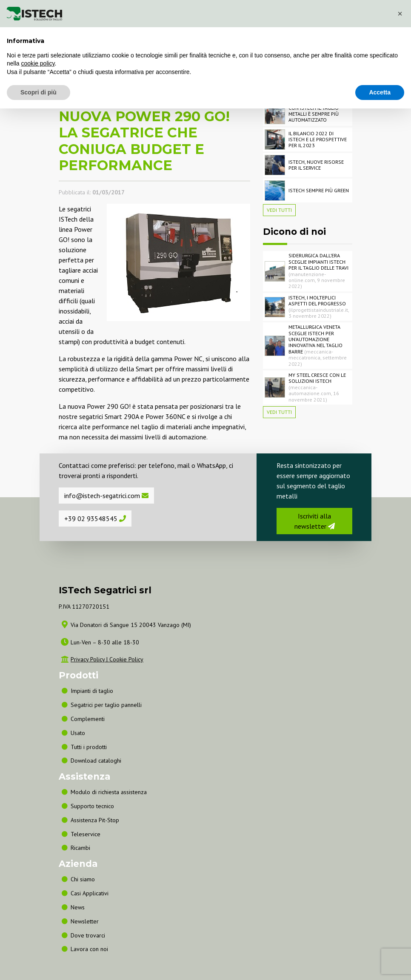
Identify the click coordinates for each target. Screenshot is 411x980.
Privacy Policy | (90, 659)
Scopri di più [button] (39, 92)
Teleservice (86, 834)
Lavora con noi (89, 949)
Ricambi (80, 848)
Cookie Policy (126, 659)
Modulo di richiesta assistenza (109, 792)
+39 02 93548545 (95, 518)
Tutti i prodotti (89, 747)
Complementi (88, 719)
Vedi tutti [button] (279, 210)
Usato (78, 733)
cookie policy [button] (38, 63)
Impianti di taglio (92, 691)
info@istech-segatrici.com (106, 496)
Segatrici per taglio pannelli (106, 705)
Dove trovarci (88, 935)
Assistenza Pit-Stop (95, 820)
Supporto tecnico (92, 806)
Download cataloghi (96, 761)
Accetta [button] (380, 92)
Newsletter (85, 921)
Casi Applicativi (90, 893)
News (78, 907)
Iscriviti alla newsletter (315, 521)
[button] (400, 14)
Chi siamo (83, 879)
